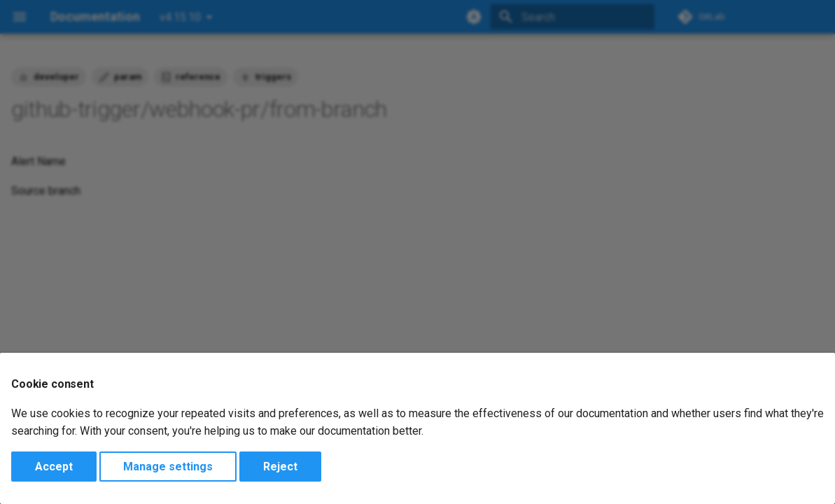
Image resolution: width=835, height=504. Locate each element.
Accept (54, 467)
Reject (280, 467)
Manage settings (168, 467)
